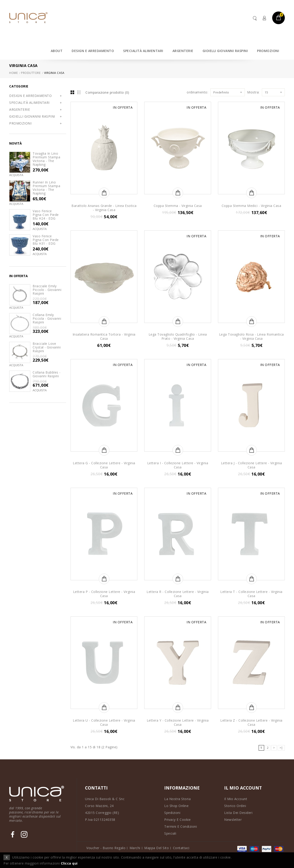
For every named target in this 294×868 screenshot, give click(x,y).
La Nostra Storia (177, 799)
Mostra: (253, 92)
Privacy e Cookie (177, 820)
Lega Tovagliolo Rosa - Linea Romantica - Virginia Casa (252, 336)
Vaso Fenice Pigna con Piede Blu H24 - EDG (46, 215)
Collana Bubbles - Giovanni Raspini (47, 374)
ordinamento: (197, 92)
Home (13, 73)
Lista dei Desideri (238, 813)
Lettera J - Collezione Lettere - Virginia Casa (252, 465)
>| (281, 748)
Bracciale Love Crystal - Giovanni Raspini (47, 347)
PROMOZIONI (268, 51)
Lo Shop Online (176, 806)
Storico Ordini (235, 806)
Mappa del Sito (157, 848)
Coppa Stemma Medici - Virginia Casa (252, 206)
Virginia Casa (54, 73)
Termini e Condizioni (181, 826)
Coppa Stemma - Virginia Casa (178, 206)
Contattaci (181, 848)
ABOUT (57, 51)
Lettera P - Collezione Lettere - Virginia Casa (104, 594)
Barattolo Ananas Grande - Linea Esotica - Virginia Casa (104, 208)
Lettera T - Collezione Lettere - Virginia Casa (251, 594)
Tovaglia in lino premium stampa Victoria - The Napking (46, 159)
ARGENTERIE (183, 51)
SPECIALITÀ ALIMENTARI (143, 51)
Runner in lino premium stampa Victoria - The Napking (46, 188)
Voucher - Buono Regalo (106, 848)
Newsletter (233, 820)
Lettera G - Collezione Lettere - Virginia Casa (104, 465)
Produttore (31, 73)
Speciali (170, 833)
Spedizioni (172, 813)
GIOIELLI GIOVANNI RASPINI (225, 51)
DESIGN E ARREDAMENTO (93, 51)
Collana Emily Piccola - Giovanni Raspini (47, 318)
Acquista (16, 175)
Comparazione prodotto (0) (107, 92)
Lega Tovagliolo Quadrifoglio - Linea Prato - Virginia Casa (178, 336)
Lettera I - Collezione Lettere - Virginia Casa (178, 465)
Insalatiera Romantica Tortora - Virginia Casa (104, 336)
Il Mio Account (236, 799)
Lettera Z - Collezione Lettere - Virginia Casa (251, 722)
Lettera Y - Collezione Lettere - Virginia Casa (178, 722)
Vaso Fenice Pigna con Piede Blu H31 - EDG (46, 240)
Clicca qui (69, 863)
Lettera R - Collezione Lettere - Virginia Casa (178, 594)
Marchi (135, 848)
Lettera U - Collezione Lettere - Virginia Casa (104, 722)
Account (264, 18)
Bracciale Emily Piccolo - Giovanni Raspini (47, 290)
